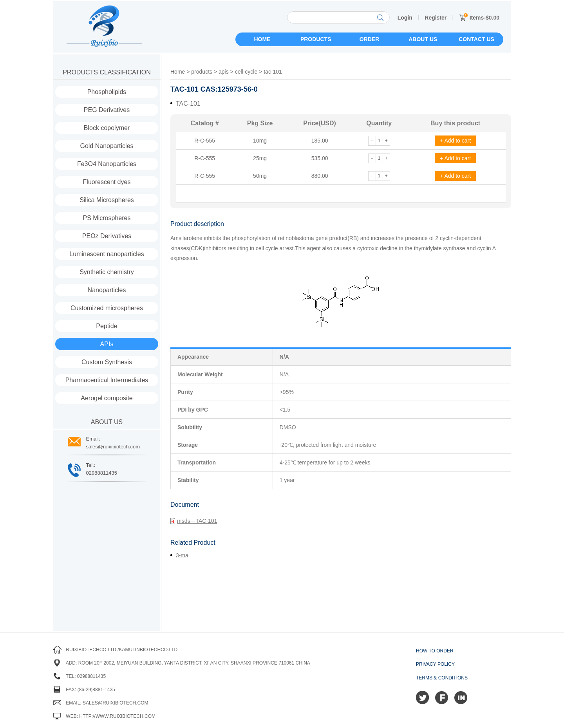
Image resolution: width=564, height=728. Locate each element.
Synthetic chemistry (107, 272)
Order (370, 39)
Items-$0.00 (479, 18)
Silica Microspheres (107, 200)
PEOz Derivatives (107, 236)
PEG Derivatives (107, 110)
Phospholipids (107, 92)
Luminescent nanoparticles (107, 254)
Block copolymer (107, 128)
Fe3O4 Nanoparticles (107, 164)
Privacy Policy (435, 664)
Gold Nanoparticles (107, 146)
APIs (107, 344)
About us (423, 39)
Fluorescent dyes (107, 182)
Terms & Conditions (442, 678)
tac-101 (273, 72)
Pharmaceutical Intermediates (107, 380)
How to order (435, 651)
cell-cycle (246, 72)
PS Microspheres (107, 218)
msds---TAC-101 (194, 521)
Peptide (107, 326)
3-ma (182, 555)
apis (224, 72)
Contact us (476, 39)
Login (405, 18)
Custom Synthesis (107, 362)
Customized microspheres (107, 308)
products (202, 72)
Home (262, 39)
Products (316, 39)
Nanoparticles (107, 290)
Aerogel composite (107, 398)
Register (436, 18)
